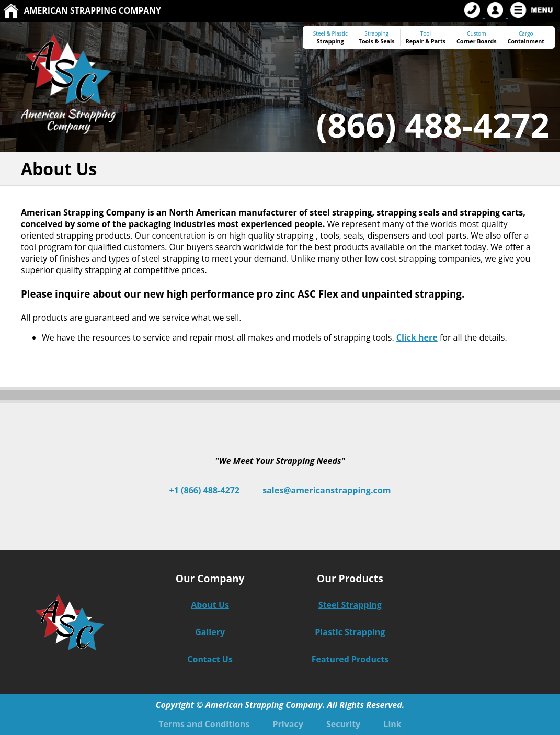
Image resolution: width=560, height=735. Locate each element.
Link (392, 724)
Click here (417, 337)
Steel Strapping (350, 605)
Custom (477, 37)
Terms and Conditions (204, 724)
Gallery (210, 632)
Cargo (526, 33)
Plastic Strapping (350, 632)
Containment (526, 41)
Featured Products (350, 659)
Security (343, 724)
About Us (210, 605)
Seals (387, 41)
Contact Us (210, 659)
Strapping (330, 41)
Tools (366, 41)
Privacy (288, 724)
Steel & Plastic (330, 33)
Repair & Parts (426, 41)
